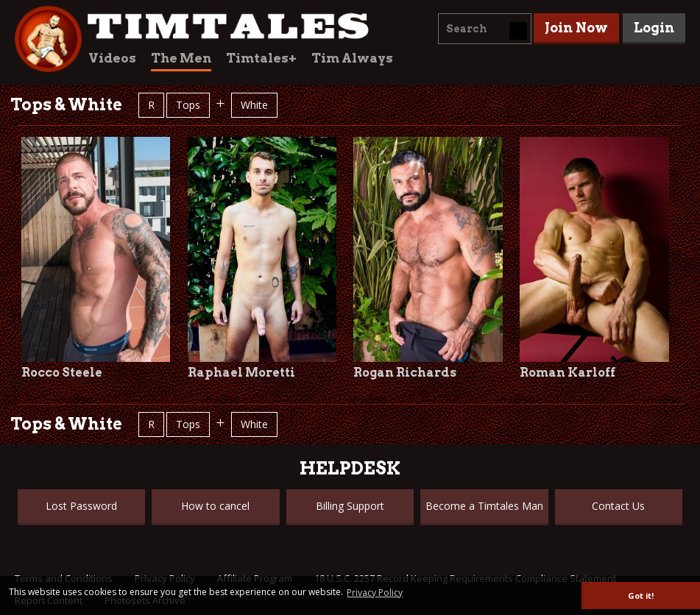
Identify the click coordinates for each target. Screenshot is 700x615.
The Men (181, 58)
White (254, 105)
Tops (188, 105)
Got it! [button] (641, 596)
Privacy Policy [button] (375, 593)
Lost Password (81, 506)
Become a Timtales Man (484, 506)
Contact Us (618, 506)
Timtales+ (261, 58)
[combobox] (485, 29)
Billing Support (350, 506)
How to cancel (215, 506)
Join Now (576, 28)
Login (654, 28)
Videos (112, 58)
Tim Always (352, 58)
